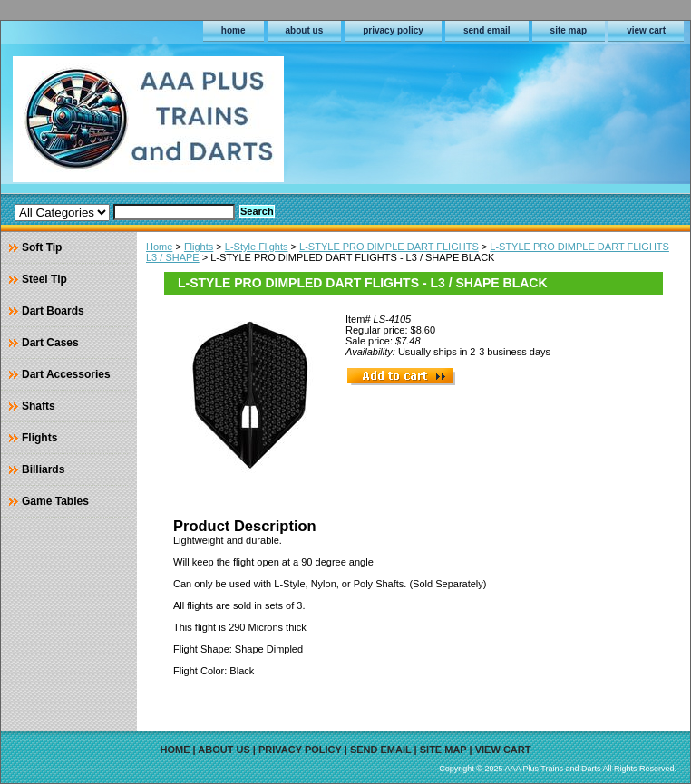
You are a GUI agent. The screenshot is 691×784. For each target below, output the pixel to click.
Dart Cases (50, 343)
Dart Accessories (66, 374)
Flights (199, 247)
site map (569, 30)
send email (487, 30)
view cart (646, 30)
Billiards (43, 469)
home (234, 30)
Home (159, 247)
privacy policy (393, 30)
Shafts (39, 406)
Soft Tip (42, 247)
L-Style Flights (257, 247)
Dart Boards (53, 311)
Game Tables (55, 501)
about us (305, 30)
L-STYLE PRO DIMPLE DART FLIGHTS (389, 247)
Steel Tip (44, 279)
